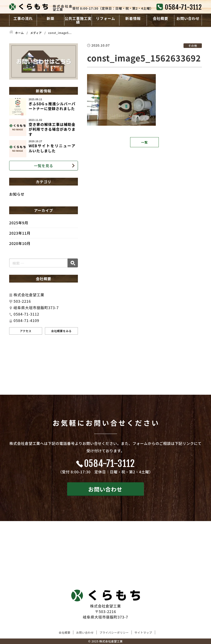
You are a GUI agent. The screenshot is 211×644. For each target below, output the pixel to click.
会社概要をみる (61, 331)
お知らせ (17, 194)
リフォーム (106, 18)
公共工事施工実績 (78, 20)
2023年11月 (20, 233)
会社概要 (160, 18)
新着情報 (133, 18)
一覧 (145, 142)
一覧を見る (44, 166)
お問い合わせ (188, 18)
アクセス (26, 331)
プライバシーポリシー (114, 632)
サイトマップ (143, 632)
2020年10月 (20, 243)
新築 (51, 18)
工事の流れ (23, 18)
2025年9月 (19, 223)
